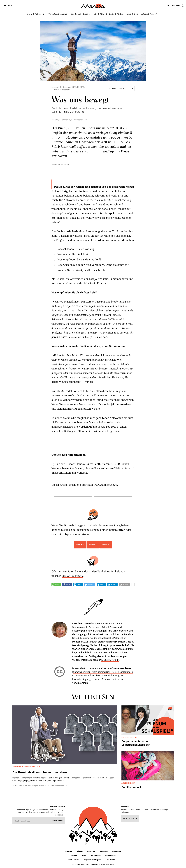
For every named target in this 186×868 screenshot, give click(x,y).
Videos (80, 851)
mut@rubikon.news (63, 427)
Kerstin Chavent (62, 164)
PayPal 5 (93, 545)
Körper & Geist (132, 14)
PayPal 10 (106, 545)
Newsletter (117, 851)
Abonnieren (57, 821)
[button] (56, 585)
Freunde (74, 855)
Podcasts (91, 851)
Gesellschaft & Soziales (80, 14)
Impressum (96, 855)
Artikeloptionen (121, 88)
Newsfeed (104, 851)
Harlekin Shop (112, 860)
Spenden (80, 545)
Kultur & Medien (116, 14)
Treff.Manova (74, 860)
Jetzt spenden (130, 818)
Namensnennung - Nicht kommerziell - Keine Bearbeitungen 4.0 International (97, 674)
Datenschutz (110, 855)
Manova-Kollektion (74, 576)
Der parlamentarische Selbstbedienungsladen (136, 743)
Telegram (68, 851)
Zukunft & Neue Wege (150, 14)
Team (84, 855)
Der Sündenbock (132, 787)
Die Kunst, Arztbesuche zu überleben (40, 772)
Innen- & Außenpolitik (36, 14)
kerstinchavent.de (111, 660)
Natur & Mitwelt (100, 14)
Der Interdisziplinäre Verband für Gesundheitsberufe (46, 785)
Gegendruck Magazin (93, 860)
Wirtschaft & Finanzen (58, 14)
